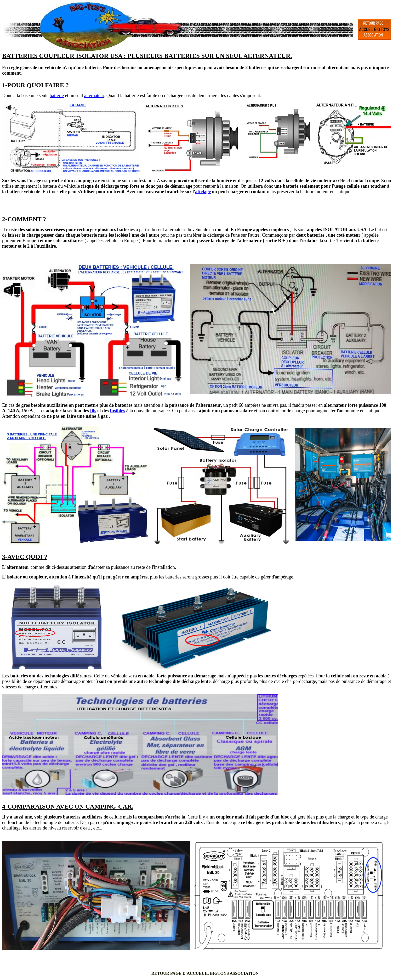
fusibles (117, 411)
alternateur (94, 96)
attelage (203, 192)
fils (93, 411)
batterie (57, 96)
